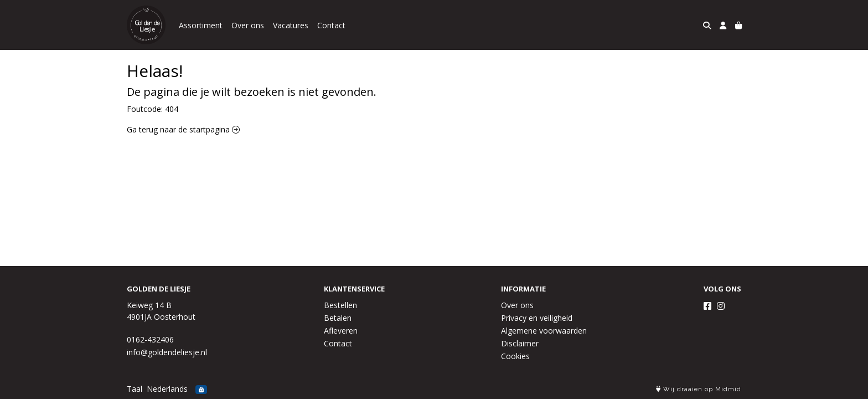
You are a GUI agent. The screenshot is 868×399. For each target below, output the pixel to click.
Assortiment (201, 25)
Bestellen (340, 305)
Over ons (248, 25)
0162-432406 (150, 339)
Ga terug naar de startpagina (183, 129)
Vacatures (291, 25)
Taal (135, 389)
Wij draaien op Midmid (699, 389)
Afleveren (341, 331)
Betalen (338, 318)
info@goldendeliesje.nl (167, 352)
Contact (331, 25)
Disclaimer (520, 343)
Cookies (515, 356)
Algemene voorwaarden (544, 331)
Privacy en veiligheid (537, 318)
